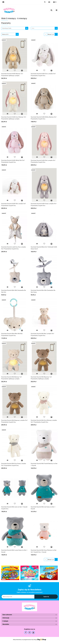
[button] (55, 2)
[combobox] (44, 28)
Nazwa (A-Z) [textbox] (5, 34)
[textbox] (43, 28)
